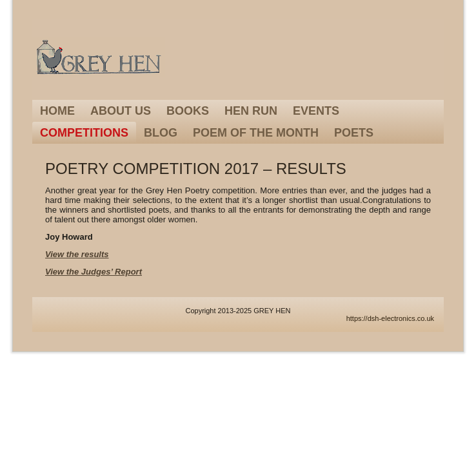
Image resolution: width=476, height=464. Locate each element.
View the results (77, 254)
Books (188, 111)
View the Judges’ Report (94, 272)
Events (316, 111)
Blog (161, 133)
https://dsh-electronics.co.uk (390, 318)
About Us (121, 111)
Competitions (84, 133)
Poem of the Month (256, 133)
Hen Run (251, 111)
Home (57, 111)
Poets (354, 133)
